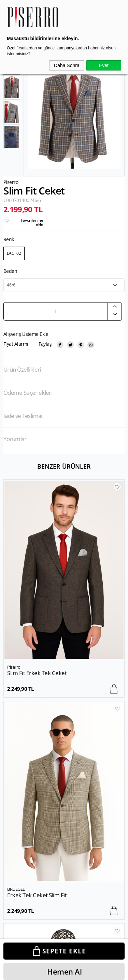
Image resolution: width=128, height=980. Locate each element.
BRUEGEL (16, 667)
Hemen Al (64, 971)
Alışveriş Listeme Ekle (26, 334)
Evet (104, 65)
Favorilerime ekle (32, 222)
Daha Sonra (67, 65)
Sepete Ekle (64, 951)
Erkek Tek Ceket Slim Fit (37, 673)
